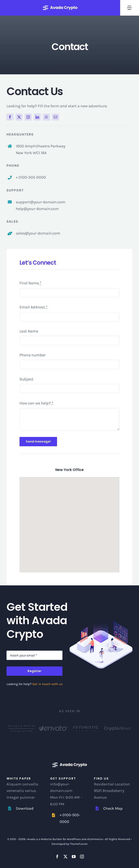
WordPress (74, 839)
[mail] (56, 117)
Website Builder (52, 839)
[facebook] (10, 117)
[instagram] (28, 117)
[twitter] (19, 117)
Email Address (33, 307)
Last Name (29, 331)
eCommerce (95, 839)
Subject (26, 379)
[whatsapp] (46, 117)
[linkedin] (37, 117)
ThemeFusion (79, 844)
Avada (31, 839)
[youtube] (74, 857)
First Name (30, 283)
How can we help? (36, 403)
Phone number (33, 355)
